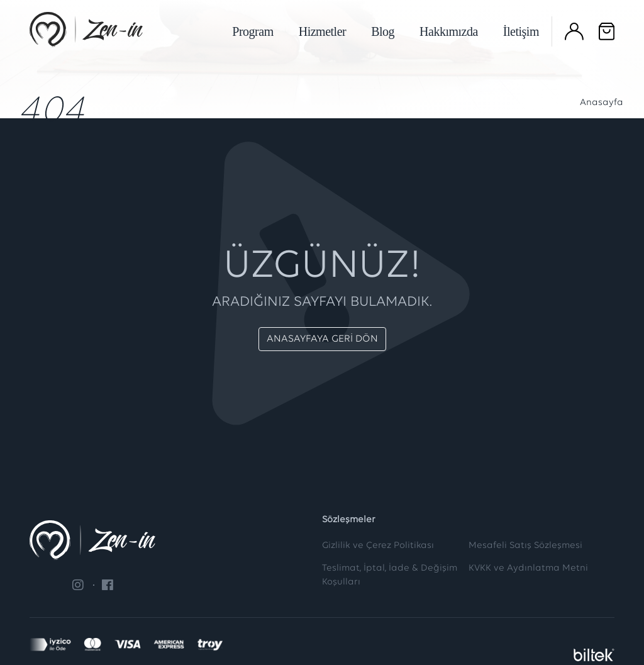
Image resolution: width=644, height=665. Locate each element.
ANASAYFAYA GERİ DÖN (322, 339)
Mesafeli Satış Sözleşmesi (525, 546)
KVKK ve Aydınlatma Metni (528, 568)
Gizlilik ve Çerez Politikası (378, 546)
